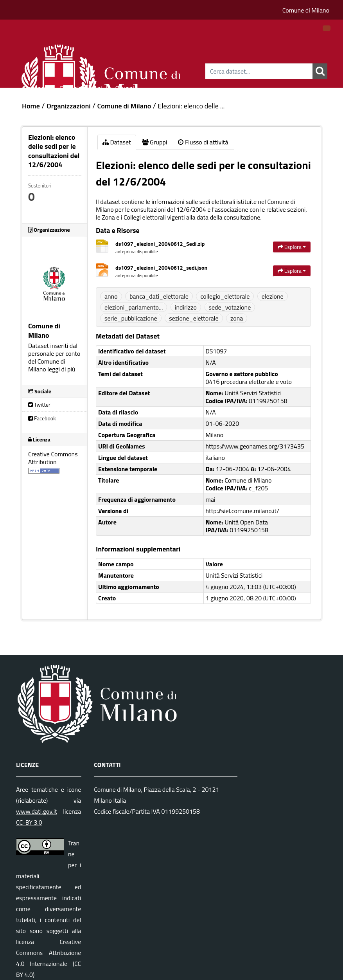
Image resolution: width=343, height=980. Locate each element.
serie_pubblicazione (131, 318)
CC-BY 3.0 (29, 822)
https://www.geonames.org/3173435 (255, 446)
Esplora (292, 247)
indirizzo (186, 307)
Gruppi (125, 87)
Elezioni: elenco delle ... (191, 106)
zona (237, 318)
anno (111, 296)
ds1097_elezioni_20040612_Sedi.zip (160, 244)
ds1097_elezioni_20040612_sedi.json (161, 268)
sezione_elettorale (194, 318)
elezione (273, 296)
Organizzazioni (81, 87)
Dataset (35, 87)
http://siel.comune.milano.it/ (242, 511)
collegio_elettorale (225, 296)
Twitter (39, 404)
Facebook (42, 418)
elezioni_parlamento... (134, 307)
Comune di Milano (306, 10)
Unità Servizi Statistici (234, 575)
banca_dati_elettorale (159, 296)
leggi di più (61, 369)
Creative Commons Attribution (53, 458)
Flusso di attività (203, 142)
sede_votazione (230, 307)
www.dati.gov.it (37, 811)
